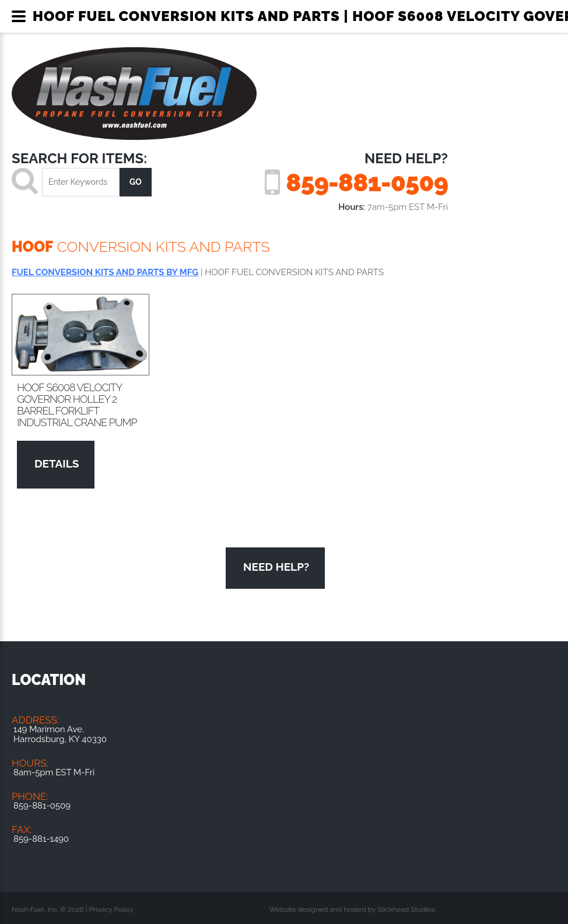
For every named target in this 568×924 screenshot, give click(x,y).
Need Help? (276, 567)
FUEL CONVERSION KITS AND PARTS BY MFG (105, 272)
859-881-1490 (41, 839)
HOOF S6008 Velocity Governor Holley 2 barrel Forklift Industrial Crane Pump (77, 405)
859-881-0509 (367, 182)
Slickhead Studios (406, 909)
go (136, 182)
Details (57, 463)
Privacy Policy (111, 909)
